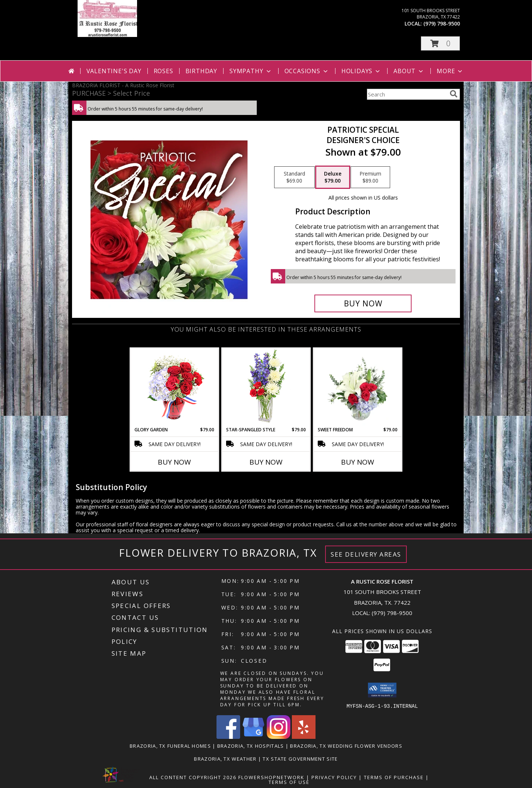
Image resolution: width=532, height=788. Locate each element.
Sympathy (251, 71)
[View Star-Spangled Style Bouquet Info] (266, 388)
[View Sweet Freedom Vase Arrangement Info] (358, 387)
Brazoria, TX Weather (225, 758)
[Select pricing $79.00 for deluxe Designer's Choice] (333, 177)
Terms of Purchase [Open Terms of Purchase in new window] (394, 777)
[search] (454, 94)
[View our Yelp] (304, 736)
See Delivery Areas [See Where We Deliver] (366, 554)
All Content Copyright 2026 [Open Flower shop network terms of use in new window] (193, 777)
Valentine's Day (114, 71)
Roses (163, 71)
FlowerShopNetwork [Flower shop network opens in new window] (271, 777)
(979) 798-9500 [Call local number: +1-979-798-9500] (442, 23)
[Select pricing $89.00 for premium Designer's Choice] (370, 177)
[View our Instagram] (279, 736)
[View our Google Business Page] (253, 736)
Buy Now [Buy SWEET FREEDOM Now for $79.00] (358, 462)
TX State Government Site (300, 758)
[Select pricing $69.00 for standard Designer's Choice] (294, 177)
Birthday (201, 71)
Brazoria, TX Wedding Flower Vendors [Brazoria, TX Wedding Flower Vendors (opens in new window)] (346, 745)
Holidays (361, 71)
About (409, 71)
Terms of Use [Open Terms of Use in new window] (289, 782)
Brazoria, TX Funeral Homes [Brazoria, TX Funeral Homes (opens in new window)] (170, 745)
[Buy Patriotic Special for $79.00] (363, 303)
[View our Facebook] (228, 736)
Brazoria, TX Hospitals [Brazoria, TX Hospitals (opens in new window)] (251, 745)
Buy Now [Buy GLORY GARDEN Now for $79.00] (174, 462)
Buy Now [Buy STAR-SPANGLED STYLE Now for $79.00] (266, 462)
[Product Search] (407, 94)
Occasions (307, 71)
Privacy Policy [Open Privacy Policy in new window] (334, 777)
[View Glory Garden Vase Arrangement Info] (175, 388)
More (450, 71)
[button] (440, 43)
